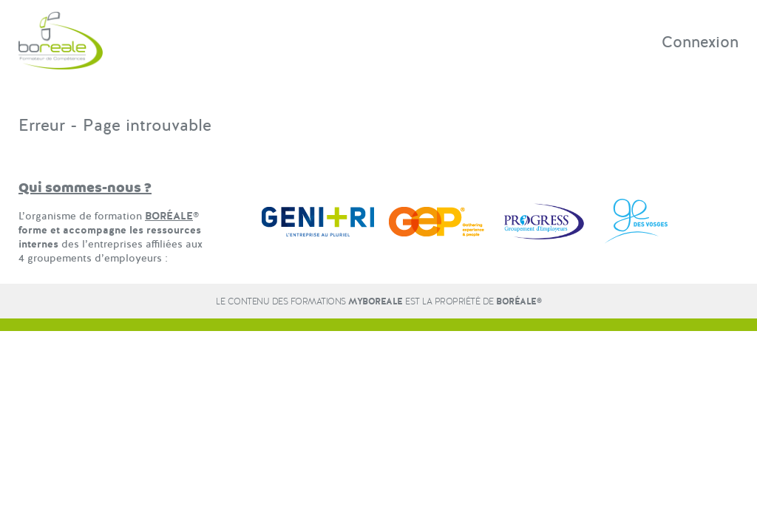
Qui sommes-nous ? (85, 188)
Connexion (700, 42)
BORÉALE (169, 216)
